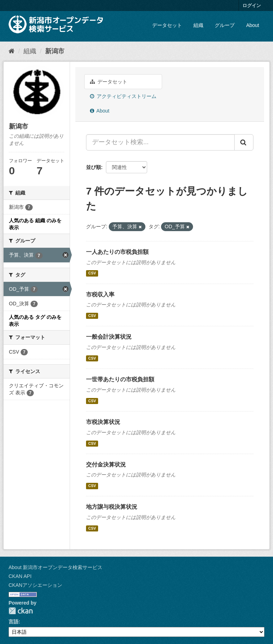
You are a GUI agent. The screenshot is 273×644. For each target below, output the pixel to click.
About (253, 25)
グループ (225, 25)
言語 (14, 622)
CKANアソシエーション (35, 585)
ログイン (252, 6)
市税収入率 (100, 294)
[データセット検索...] (160, 142)
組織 (198, 25)
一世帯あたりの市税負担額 (120, 379)
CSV (92, 273)
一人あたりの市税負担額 (117, 252)
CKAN (21, 611)
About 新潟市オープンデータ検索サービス (55, 567)
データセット (167, 25)
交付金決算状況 (106, 465)
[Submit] (244, 142)
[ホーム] (12, 51)
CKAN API (20, 576)
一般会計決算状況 (109, 337)
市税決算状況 (103, 422)
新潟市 (55, 51)
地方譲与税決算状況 (112, 507)
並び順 (93, 167)
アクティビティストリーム (123, 96)
